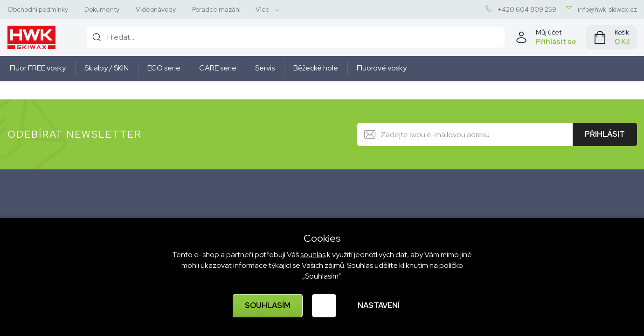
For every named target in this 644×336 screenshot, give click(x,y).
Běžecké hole (316, 68)
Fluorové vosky (382, 68)
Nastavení (379, 305)
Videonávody (156, 9)
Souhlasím (268, 305)
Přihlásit (605, 134)
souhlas (313, 255)
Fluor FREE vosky (38, 68)
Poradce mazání (216, 9)
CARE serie (218, 68)
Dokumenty (102, 9)
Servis (265, 68)
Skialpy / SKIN (107, 68)
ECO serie (164, 68)
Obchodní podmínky (38, 9)
